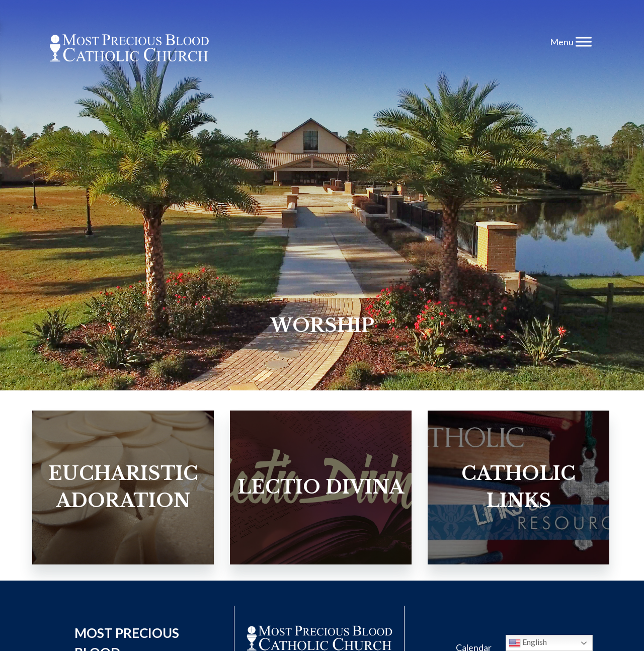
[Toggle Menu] (584, 42)
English (528, 643)
